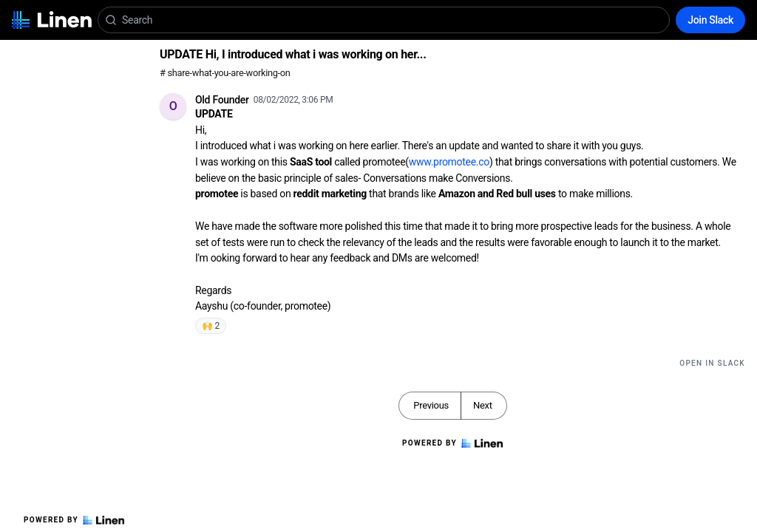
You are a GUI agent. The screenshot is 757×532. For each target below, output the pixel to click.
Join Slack (710, 20)
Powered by (74, 520)
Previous (431, 405)
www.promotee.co (449, 162)
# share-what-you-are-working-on (225, 73)
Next (483, 405)
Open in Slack (712, 363)
